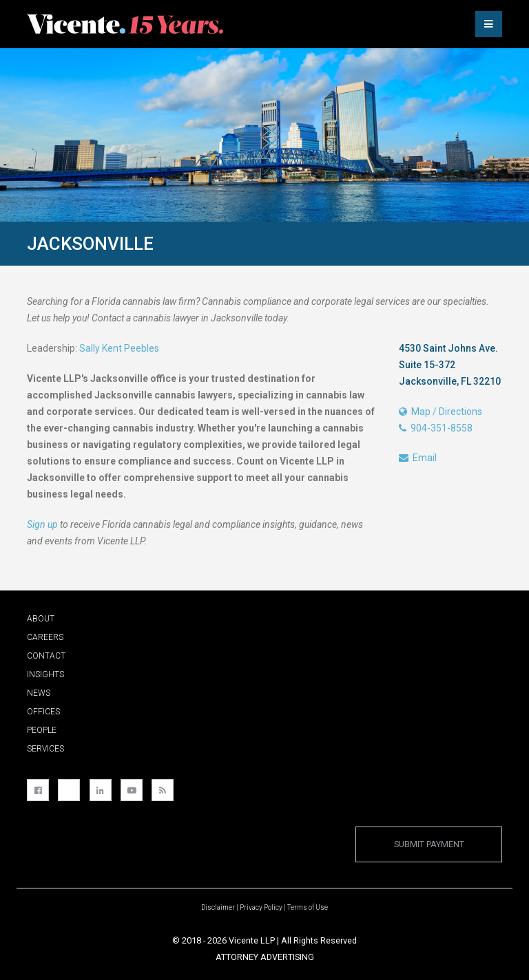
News (39, 693)
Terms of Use (308, 907)
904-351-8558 (436, 428)
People (42, 730)
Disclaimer (218, 907)
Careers (45, 637)
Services (45, 749)
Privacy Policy (261, 907)
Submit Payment (429, 844)
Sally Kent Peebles (119, 348)
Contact (46, 656)
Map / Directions (440, 412)
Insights (45, 674)
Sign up (42, 524)
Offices (43, 712)
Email (418, 458)
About (41, 619)
